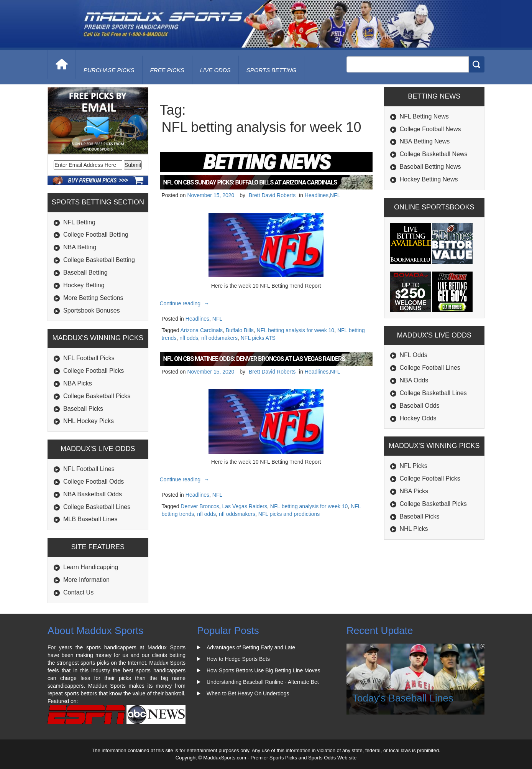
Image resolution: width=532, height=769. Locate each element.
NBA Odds (414, 380)
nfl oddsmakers (219, 338)
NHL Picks (414, 529)
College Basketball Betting (99, 260)
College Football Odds (94, 482)
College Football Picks (94, 371)
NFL (335, 195)
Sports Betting (272, 70)
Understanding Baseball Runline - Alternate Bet (263, 682)
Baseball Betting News (430, 167)
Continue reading (186, 303)
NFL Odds (414, 355)
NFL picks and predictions (289, 514)
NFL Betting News (424, 116)
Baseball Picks (83, 409)
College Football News (430, 129)
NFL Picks (414, 466)
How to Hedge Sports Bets (238, 659)
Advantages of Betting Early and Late (251, 647)
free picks (167, 70)
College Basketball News (434, 154)
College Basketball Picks (97, 396)
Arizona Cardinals (202, 330)
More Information (86, 580)
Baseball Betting (85, 273)
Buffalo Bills (240, 330)
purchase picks (109, 70)
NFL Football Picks (89, 358)
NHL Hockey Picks (89, 421)
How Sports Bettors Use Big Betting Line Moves (263, 670)
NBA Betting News (425, 141)
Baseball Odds (420, 406)
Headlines (317, 195)
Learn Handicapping (91, 567)
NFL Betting (79, 222)
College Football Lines (430, 368)
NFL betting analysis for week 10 (296, 330)
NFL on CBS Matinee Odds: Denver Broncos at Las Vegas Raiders (254, 359)
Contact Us (78, 592)
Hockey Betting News (429, 179)
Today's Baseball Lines (403, 698)
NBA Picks (78, 383)
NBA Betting (80, 247)
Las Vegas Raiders (245, 506)
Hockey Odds (418, 418)
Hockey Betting (84, 285)
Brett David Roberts (272, 195)
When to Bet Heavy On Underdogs (248, 693)
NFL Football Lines (89, 469)
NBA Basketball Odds (93, 494)
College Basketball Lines (97, 507)
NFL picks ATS (258, 338)
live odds (215, 70)
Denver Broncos (200, 506)
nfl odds (189, 338)
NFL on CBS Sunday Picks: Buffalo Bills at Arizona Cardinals (250, 182)
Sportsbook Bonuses (92, 310)
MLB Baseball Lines (90, 519)
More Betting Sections (93, 298)
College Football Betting (96, 235)
